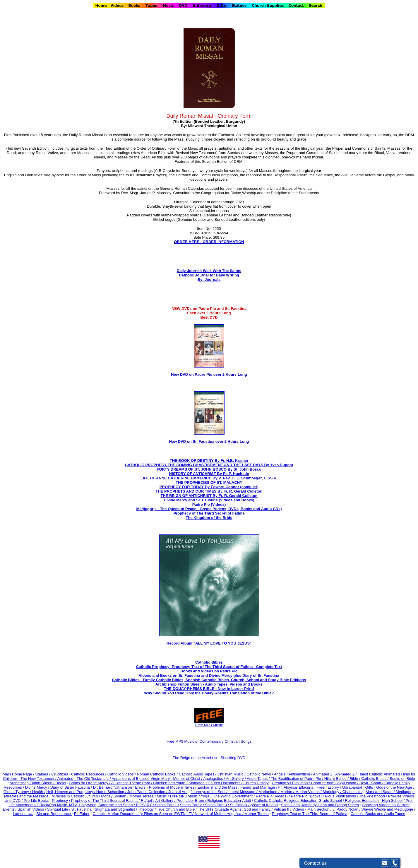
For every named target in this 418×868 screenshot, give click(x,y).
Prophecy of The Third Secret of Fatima (209, 513)
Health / (39, 792)
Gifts (369, 787)
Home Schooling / (112, 792)
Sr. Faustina (81, 809)
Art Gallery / (236, 779)
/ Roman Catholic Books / (156, 774)
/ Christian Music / (231, 774)
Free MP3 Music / (185, 796)
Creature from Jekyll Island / (335, 783)
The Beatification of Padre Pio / (298, 779)
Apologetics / (214, 779)
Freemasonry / (329, 787)
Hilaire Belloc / (336, 779)
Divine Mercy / (38, 787)
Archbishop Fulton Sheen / (33, 783)
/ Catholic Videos (120, 774)
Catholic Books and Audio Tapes (378, 814)
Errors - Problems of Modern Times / (166, 787)
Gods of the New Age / (395, 787)
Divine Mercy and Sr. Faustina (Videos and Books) (209, 500)
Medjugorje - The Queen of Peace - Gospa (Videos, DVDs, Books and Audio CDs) (209, 509)
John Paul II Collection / (148, 792)
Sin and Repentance (54, 814)
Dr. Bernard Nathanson (113, 787)
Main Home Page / (18, 774)
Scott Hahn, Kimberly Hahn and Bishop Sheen (320, 805)
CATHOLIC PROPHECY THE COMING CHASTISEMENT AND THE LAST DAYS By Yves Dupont (209, 465)
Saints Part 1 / (167, 805)
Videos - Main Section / (312, 809)
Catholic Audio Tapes (197, 774)
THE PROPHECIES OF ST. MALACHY (209, 482)
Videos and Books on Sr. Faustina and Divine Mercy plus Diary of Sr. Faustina (209, 675)
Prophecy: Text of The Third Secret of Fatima (310, 814)
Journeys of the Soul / (209, 792)
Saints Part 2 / (192, 805)
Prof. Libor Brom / (192, 800)
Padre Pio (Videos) (209, 504)
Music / (163, 796)
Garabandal (352, 787)
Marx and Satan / (381, 792)
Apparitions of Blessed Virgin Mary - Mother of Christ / (157, 779)
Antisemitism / (301, 774)
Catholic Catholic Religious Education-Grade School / (300, 800)
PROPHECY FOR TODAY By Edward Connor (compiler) (209, 487)
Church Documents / (225, 783)
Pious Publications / (342, 796)
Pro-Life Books (36, 800)
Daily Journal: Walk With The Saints (209, 271)
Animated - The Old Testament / (85, 779)
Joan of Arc (178, 792)
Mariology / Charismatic (343, 792)
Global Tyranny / (18, 792)
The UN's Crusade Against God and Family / (236, 809)
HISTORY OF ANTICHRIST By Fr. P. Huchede (209, 474)
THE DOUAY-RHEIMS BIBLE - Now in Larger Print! (209, 689)
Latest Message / (244, 792)
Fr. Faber (82, 814)
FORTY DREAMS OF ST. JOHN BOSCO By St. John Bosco (209, 469)
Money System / (115, 796)
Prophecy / (61, 800)
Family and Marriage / (259, 787)
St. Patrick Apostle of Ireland (254, 805)
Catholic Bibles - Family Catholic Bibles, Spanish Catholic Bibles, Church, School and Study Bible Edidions (209, 680)
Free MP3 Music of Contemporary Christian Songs (209, 741)
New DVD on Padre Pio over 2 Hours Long (209, 374)
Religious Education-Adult (229, 800)
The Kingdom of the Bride (209, 518)
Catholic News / (260, 774)
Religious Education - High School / (375, 800)
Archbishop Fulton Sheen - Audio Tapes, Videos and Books (209, 684)
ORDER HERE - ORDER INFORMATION (209, 242)
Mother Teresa (257, 814)
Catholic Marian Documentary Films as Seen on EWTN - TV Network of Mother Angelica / (169, 814)
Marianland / (269, 792)
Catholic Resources (88, 774)
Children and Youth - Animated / (180, 783)
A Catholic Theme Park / (132, 783)
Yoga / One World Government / (228, 796)
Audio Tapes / (259, 779)
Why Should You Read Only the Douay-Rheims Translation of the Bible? (209, 693)
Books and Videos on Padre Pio (209, 671)
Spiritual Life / (59, 809)
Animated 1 (323, 774)
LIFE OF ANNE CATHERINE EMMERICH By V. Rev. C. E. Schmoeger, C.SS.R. (209, 478)
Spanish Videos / (32, 809)
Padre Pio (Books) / (308, 796)
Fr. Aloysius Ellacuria (296, 787)
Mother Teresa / (143, 796)
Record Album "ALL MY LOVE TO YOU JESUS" (209, 643)
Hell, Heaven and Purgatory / (71, 792)
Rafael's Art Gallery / (159, 800)
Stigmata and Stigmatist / (117, 809)
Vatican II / (283, 809)
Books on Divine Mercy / (90, 783)
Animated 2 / (346, 774)
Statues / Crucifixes (52, 774)
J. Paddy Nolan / (347, 809)
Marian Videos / (309, 792)
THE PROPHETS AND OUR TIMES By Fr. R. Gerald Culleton (209, 491)
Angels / (281, 774)
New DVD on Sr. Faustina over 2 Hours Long (209, 441)
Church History (256, 783)
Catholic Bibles (209, 662)
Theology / (148, 809)
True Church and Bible (176, 809)
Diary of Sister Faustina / (72, 787)
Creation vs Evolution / (292, 783)
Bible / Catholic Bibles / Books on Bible (382, 779)
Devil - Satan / (372, 783)
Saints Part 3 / (217, 805)
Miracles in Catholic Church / (76, 796)
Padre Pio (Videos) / (273, 796)
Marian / (288, 792)
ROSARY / (145, 805)
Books (61, 783)
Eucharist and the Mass (217, 787)
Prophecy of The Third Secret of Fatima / (106, 800)
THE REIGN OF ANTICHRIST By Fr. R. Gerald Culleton (209, 496)
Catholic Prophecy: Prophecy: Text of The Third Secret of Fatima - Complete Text (209, 667)
